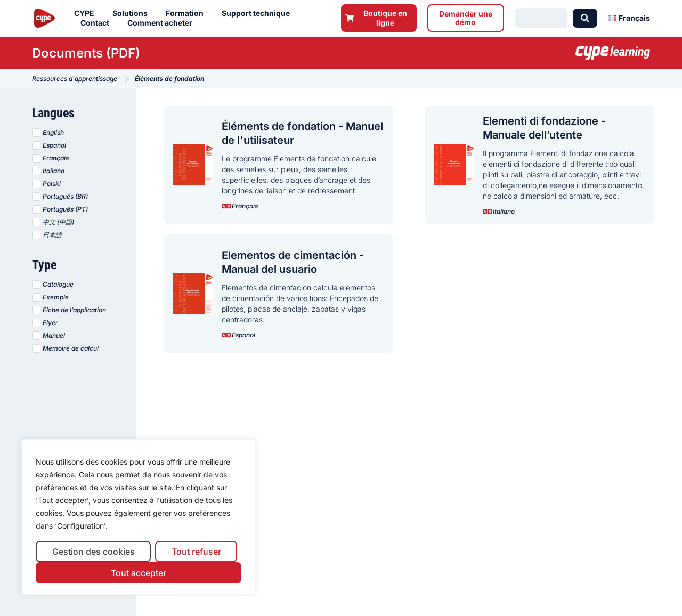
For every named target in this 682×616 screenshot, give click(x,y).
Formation (187, 13)
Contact (98, 23)
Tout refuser (196, 552)
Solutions (133, 13)
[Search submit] (585, 18)
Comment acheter (163, 23)
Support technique (258, 13)
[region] (139, 517)
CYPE (87, 13)
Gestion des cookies (94, 552)
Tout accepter (139, 573)
